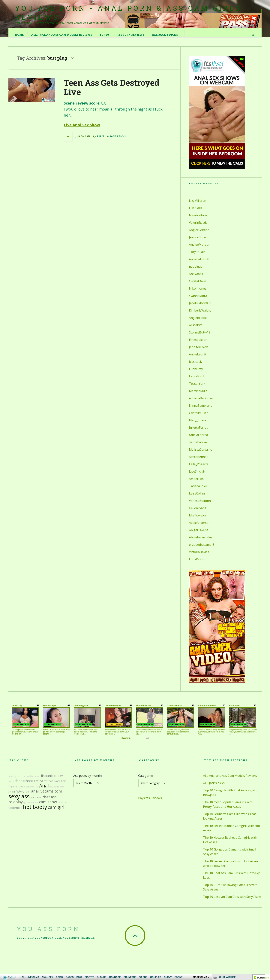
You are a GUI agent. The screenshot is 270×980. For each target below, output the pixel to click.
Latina (38, 785)
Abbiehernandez (201, 541)
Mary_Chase (198, 424)
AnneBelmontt (199, 263)
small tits (34, 790)
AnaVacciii (196, 278)
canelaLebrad (198, 439)
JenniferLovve (199, 351)
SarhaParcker (199, 446)
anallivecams (32, 780)
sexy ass (19, 800)
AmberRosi (197, 482)
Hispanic (46, 779)
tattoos (48, 785)
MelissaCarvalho (201, 453)
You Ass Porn (48, 933)
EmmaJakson (198, 343)
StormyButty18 (200, 336)
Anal (44, 789)
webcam (36, 801)
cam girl (56, 811)
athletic (22, 780)
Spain (11, 785)
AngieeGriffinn (199, 234)
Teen (27, 795)
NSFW (58, 780)
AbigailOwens (199, 534)
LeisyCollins (197, 497)
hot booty (35, 811)
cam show (48, 806)
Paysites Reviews (150, 802)
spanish (27, 806)
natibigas (196, 270)
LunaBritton (198, 563)
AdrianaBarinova (201, 402)
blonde (35, 806)
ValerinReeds (198, 226)
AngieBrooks (198, 321)
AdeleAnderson (200, 526)
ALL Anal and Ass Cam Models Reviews (62, 35)
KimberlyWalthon (201, 314)
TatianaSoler (198, 490)
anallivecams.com (47, 795)
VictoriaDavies (199, 556)
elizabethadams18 (202, 548)
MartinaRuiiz (198, 395)
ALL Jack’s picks (165, 35)
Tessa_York (197, 387)
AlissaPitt (195, 329)
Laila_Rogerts (199, 468)
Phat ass (49, 801)
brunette (54, 790)
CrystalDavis (198, 285)
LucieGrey (196, 373)
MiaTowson (197, 519)
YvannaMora (198, 300)
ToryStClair (197, 256)
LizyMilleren (198, 204)
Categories (146, 779)
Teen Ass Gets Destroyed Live (111, 91)
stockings (13, 780)
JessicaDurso (198, 241)
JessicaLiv (196, 365)
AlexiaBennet (198, 461)
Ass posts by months (88, 779)
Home (19, 35)
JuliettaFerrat (198, 431)
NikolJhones (198, 292)
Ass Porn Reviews (131, 35)
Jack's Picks (118, 140)
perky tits (62, 806)
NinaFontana (198, 219)
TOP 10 (104, 35)
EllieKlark (195, 212)
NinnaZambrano (201, 409)
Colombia (15, 811)
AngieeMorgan (200, 248)
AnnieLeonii (197, 358)
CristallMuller (198, 417)
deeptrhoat (24, 784)
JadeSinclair (197, 475)
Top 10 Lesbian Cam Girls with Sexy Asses (232, 900)
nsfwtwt (18, 795)
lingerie (13, 790)
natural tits (23, 790)
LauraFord (196, 380)
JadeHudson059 (200, 307)
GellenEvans (198, 512)
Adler (101, 140)
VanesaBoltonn (200, 504)
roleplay (16, 806)
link (267, 921)
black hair (60, 785)
